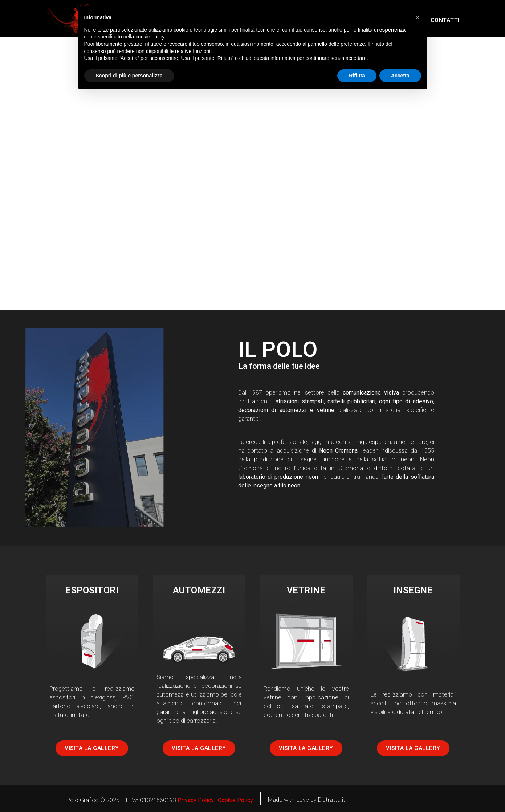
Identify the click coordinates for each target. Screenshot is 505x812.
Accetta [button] (400, 76)
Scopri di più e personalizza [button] (129, 76)
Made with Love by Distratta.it (307, 800)
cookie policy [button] (150, 37)
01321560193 (158, 800)
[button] (418, 17)
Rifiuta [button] (357, 76)
